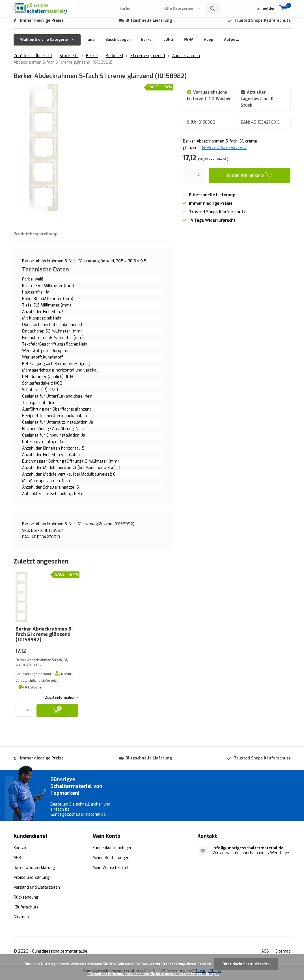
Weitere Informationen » (224, 152)
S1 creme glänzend (148, 60)
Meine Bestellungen (111, 862)
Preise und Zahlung (32, 882)
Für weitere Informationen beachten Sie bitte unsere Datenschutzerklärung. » (153, 974)
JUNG (169, 44)
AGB (17, 862)
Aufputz (231, 44)
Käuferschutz (26, 911)
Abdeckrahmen (186, 60)
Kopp (209, 44)
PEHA (189, 44)
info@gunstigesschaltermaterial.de (248, 852)
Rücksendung (26, 902)
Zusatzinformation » (62, 702)
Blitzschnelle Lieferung (149, 25)
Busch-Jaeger (118, 44)
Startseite (69, 60)
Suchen (213, 8)
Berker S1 (114, 60)
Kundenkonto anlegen (112, 852)
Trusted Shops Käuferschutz (262, 25)
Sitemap (21, 921)
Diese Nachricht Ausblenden (246, 964)
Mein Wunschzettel (110, 872)
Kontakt (21, 852)
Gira (91, 44)
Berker (147, 44)
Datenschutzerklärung (34, 872)
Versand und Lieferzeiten (37, 892)
